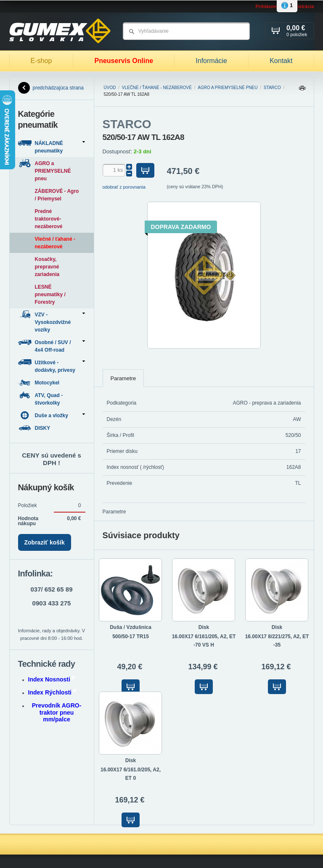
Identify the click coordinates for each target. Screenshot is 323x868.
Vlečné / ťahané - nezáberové (157, 88)
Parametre (123, 378)
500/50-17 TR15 (131, 637)
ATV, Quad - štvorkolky (41, 398)
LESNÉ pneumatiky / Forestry (50, 295)
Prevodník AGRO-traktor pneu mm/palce (57, 713)
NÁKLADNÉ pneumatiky (52, 146)
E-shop (41, 61)
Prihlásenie (268, 6)
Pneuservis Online (124, 61)
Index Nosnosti (52, 679)
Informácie (211, 61)
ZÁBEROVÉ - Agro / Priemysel (57, 195)
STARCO (272, 88)
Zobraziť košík (45, 542)
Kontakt (281, 61)
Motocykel (40, 383)
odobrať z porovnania (124, 187)
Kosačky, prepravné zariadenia (47, 267)
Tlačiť (302, 90)
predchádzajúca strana (51, 88)
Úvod (110, 88)
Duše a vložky (52, 415)
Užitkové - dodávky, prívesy (52, 366)
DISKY (35, 428)
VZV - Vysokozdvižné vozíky (52, 322)
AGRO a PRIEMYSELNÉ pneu (228, 88)
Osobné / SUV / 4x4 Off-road (52, 346)
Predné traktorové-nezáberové (49, 219)
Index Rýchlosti (52, 692)
